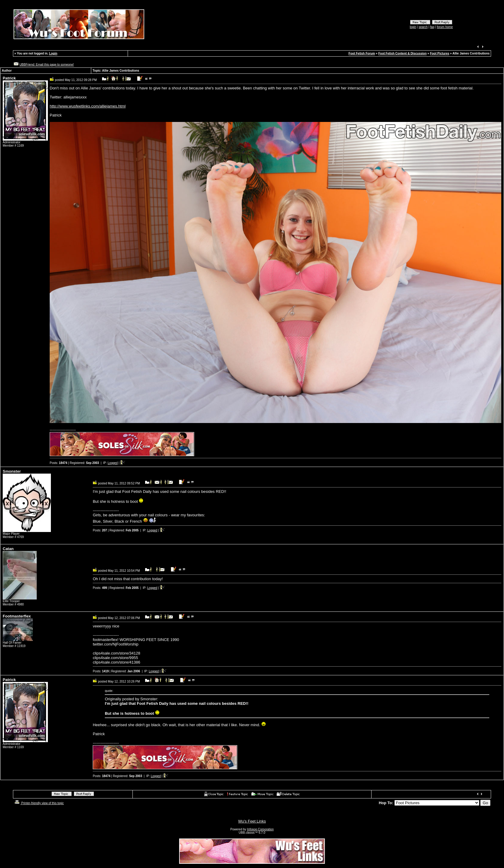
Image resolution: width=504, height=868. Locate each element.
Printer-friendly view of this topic (39, 803)
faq (432, 27)
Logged (113, 463)
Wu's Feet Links (252, 821)
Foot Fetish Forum (362, 53)
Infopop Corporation (260, 829)
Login (53, 53)
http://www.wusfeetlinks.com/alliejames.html (88, 106)
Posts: (58, 463)
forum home (445, 27)
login (413, 27)
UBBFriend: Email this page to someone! (47, 65)
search (423, 27)
